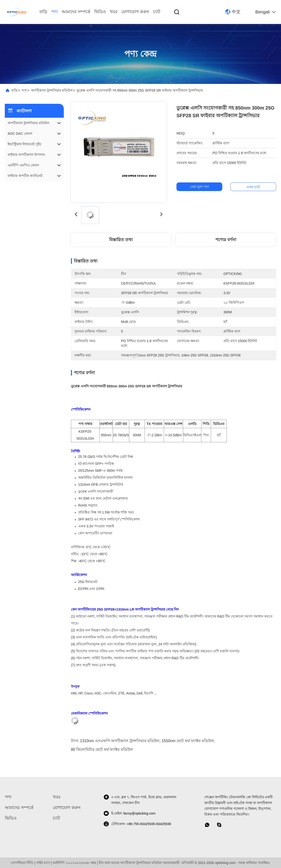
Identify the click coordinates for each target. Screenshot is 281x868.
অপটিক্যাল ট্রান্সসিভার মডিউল (52, 90)
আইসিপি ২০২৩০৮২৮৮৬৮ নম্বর (74, 863)
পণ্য (54, 12)
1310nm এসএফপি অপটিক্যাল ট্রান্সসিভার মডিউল (120, 741)
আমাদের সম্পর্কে (76, 12)
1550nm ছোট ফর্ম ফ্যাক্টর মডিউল (188, 741)
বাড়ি (43, 12)
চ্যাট (157, 12)
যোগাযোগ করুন (135, 12)
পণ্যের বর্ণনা (226, 240)
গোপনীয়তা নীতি (22, 863)
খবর (114, 12)
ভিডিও (100, 12)
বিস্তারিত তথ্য (121, 240)
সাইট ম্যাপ (43, 863)
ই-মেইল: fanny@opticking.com (129, 813)
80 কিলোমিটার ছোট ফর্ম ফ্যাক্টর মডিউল (102, 749)
